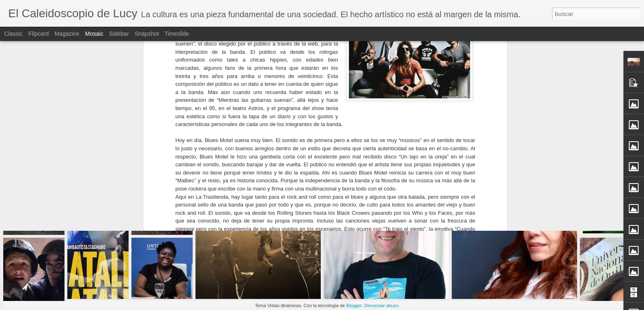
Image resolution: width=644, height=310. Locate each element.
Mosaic (94, 34)
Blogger (354, 305)
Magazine (67, 34)
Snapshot (147, 34)
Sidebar (119, 34)
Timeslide (177, 34)
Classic (13, 34)
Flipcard (39, 34)
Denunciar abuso (381, 305)
